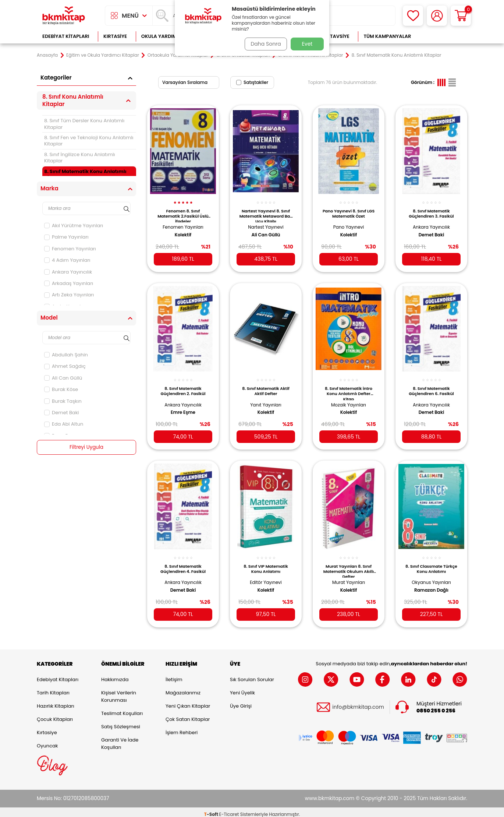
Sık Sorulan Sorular (252, 675)
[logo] (64, 16)
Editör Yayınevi (266, 575)
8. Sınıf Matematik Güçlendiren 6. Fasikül (431, 385)
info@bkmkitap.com (358, 703)
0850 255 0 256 (436, 706)
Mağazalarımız (183, 688)
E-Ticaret (229, 810)
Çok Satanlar (443, 36)
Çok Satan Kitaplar (188, 714)
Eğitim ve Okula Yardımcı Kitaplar (103, 55)
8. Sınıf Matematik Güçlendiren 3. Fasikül (431, 209)
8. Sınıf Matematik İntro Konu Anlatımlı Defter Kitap (349, 387)
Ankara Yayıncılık (68, 272)
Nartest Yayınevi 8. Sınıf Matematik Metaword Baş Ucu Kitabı (266, 211)
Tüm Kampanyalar (387, 36)
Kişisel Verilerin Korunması (119, 692)
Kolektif (183, 231)
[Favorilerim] (413, 16)
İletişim (174, 675)
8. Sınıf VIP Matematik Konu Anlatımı (266, 562)
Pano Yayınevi (349, 223)
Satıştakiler (252, 82)
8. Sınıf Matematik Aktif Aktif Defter (266, 385)
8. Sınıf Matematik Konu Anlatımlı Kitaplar (85, 175)
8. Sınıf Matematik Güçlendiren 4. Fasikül (183, 562)
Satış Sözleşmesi (121, 722)
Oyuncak (47, 741)
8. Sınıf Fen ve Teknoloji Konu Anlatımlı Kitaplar (89, 141)
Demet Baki (62, 413)
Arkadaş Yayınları (69, 283)
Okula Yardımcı (162, 36)
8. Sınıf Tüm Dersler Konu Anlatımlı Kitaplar (84, 124)
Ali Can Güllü (63, 378)
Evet (307, 44)
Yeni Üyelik (242, 688)
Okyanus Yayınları (431, 575)
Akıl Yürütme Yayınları (74, 226)
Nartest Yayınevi (266, 223)
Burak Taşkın (63, 401)
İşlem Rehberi (182, 728)
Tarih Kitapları (53, 688)
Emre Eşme (183, 407)
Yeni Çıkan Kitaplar (188, 701)
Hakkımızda (115, 675)
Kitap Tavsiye (332, 36)
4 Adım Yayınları (67, 260)
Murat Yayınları (349, 575)
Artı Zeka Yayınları (69, 295)
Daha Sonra (264, 44)
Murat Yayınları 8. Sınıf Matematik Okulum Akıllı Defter (349, 564)
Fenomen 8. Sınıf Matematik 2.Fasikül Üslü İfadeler (183, 211)
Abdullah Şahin (66, 355)
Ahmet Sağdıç (65, 366)
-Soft (212, 810)
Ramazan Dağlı (431, 583)
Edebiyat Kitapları (66, 36)
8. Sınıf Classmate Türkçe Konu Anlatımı (432, 562)
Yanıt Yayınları (266, 399)
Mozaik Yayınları (349, 399)
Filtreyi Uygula (87, 447)
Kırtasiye (115, 36)
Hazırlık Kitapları (56, 701)
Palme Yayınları (66, 237)
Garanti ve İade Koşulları (120, 739)
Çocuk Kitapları (55, 714)
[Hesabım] (437, 16)
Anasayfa (47, 55)
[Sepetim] (461, 16)
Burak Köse (61, 389)
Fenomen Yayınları (70, 249)
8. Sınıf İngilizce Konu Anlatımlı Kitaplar (80, 158)
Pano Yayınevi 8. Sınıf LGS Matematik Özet (348, 209)
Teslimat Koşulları (122, 709)
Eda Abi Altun (64, 424)
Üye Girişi (241, 701)
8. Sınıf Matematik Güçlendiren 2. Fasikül (183, 385)
